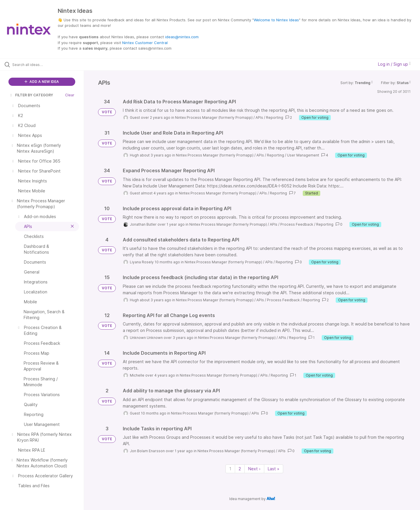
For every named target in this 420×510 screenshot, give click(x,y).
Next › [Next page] (254, 469)
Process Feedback (297, 224)
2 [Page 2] (240, 469)
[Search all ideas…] (49, 65)
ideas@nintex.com (182, 37)
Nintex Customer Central (145, 43)
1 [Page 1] (230, 469)
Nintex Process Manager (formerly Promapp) (214, 118)
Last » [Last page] (274, 469)
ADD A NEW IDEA (42, 82)
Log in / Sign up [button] (394, 64)
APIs (259, 118)
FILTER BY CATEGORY (31, 95)
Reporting (275, 118)
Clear (70, 95)
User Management (303, 155)
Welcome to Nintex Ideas (276, 20)
